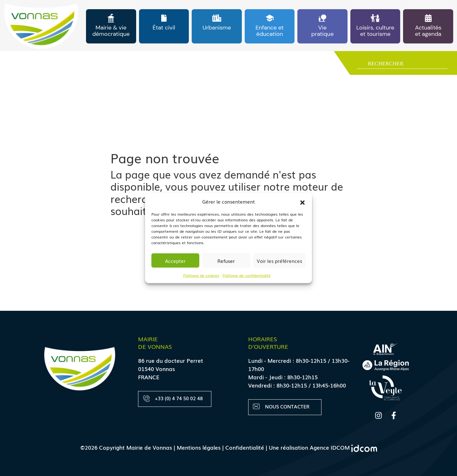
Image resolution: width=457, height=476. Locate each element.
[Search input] (407, 64)
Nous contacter (281, 407)
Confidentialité (245, 447)
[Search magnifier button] (360, 65)
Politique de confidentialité (247, 275)
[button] (302, 201)
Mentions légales (199, 447)
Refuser (226, 260)
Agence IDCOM (343, 447)
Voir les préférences (279, 260)
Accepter (175, 260)
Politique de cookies (201, 275)
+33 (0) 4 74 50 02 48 (173, 398)
